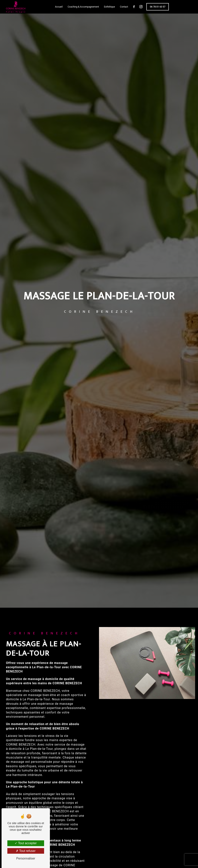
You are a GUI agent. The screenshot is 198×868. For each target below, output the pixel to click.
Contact (124, 7)
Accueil (59, 7)
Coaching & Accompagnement (83, 7)
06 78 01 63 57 (158, 7)
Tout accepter (26, 843)
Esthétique (110, 7)
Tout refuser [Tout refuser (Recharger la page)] (26, 851)
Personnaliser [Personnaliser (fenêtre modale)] (26, 858)
